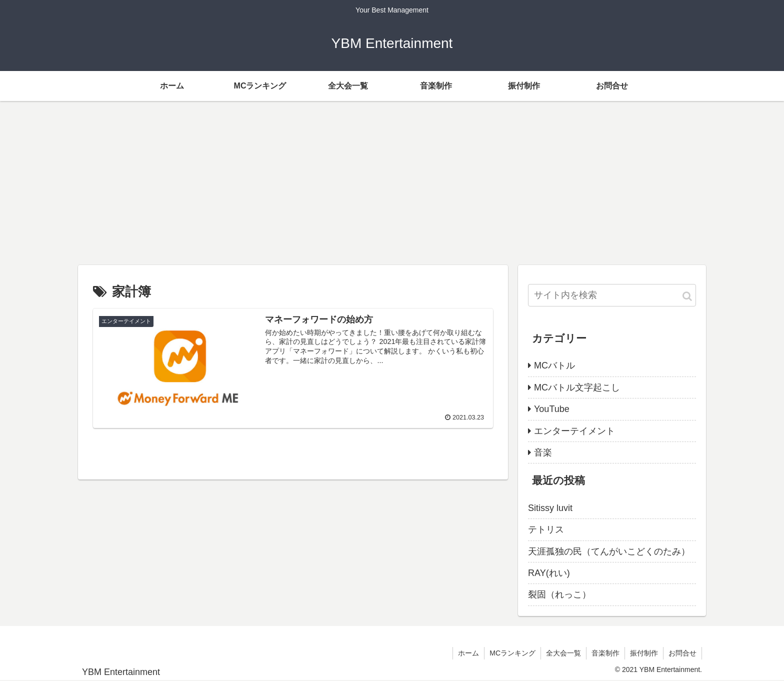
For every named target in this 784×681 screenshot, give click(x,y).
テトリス (546, 529)
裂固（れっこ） (559, 594)
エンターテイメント (574, 431)
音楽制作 (605, 653)
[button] (687, 296)
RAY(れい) (549, 573)
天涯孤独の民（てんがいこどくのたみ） (609, 551)
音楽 (543, 452)
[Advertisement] (392, 183)
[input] (612, 295)
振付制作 (644, 653)
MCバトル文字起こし (577, 387)
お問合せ (682, 653)
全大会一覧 (563, 653)
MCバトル (554, 365)
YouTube (552, 409)
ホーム (468, 653)
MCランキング (512, 653)
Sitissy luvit (550, 508)
